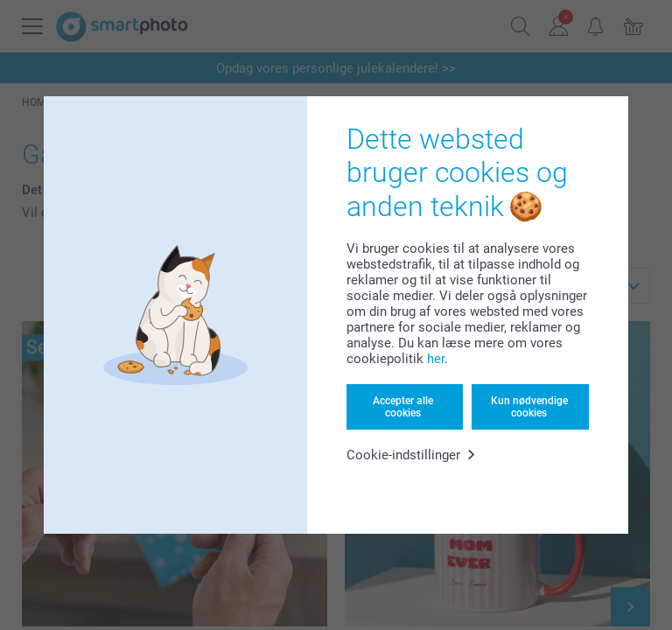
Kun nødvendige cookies (529, 407)
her (436, 359)
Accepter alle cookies (403, 407)
